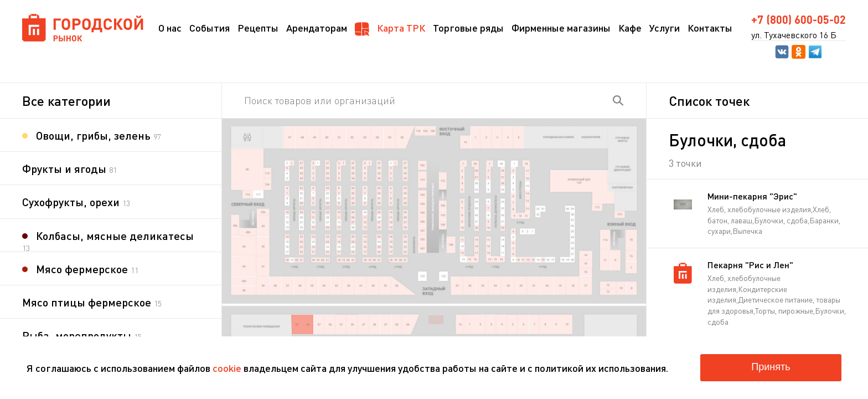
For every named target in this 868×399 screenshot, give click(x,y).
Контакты (710, 28)
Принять (771, 367)
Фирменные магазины (561, 28)
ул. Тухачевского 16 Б (794, 35)
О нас (170, 28)
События (210, 28)
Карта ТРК (390, 29)
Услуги (665, 28)
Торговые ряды (468, 28)
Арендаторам (317, 28)
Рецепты (258, 28)
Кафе (630, 28)
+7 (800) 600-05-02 (799, 19)
